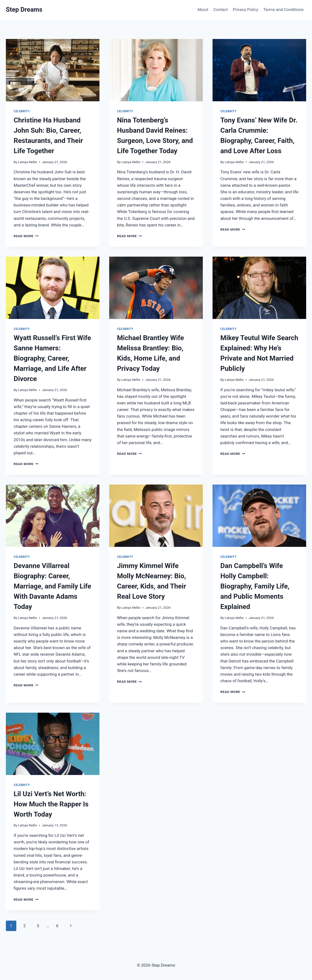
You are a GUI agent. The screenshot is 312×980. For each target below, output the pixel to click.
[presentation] (53, 70)
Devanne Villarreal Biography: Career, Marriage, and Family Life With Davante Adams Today (52, 586)
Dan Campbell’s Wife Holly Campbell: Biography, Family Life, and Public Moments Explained (255, 586)
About (203, 9)
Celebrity (22, 111)
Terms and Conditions (283, 9)
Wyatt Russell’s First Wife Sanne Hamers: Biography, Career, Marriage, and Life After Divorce (52, 358)
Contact (220, 9)
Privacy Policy (246, 9)
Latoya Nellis (28, 162)
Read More (26, 236)
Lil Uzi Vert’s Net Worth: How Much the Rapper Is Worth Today (51, 804)
